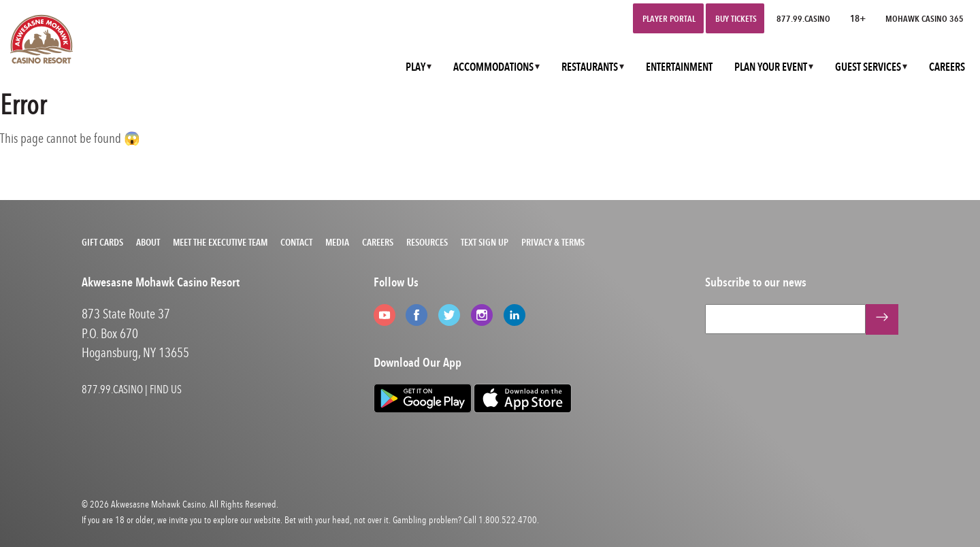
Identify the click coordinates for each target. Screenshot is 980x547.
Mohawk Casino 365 (925, 18)
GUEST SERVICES (868, 67)
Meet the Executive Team (220, 242)
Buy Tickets (736, 18)
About (148, 242)
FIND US (166, 389)
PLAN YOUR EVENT (771, 67)
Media (337, 242)
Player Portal (669, 18)
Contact (296, 242)
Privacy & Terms (553, 242)
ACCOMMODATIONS (493, 67)
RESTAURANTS (590, 67)
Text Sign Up (485, 242)
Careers (378, 242)
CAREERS (947, 67)
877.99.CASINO (803, 18)
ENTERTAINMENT (679, 67)
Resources (427, 242)
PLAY (415, 67)
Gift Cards (102, 242)
